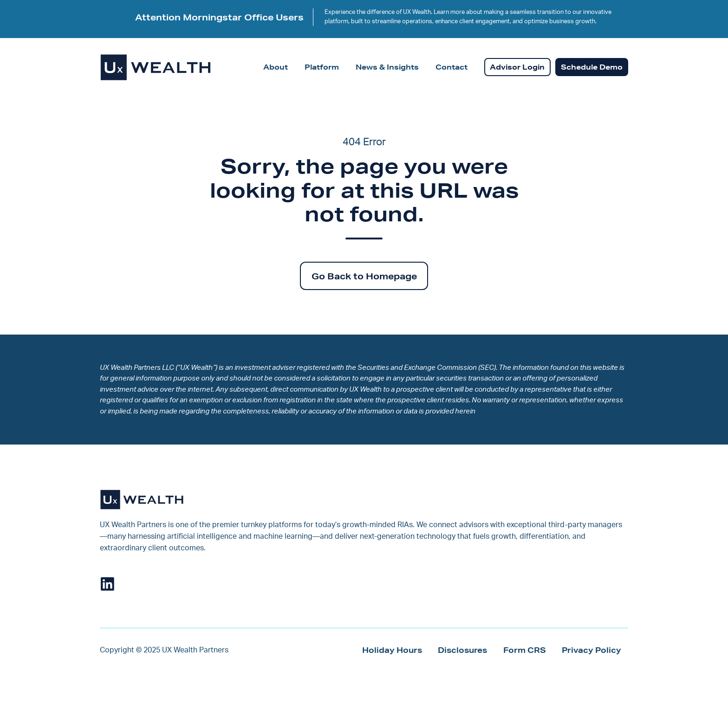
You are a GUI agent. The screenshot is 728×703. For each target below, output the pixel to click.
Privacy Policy (591, 650)
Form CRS (525, 650)
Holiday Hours (392, 650)
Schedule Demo (592, 67)
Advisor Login (517, 67)
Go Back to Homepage (364, 276)
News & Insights (387, 67)
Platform (322, 67)
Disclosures (462, 650)
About (276, 67)
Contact (452, 67)
